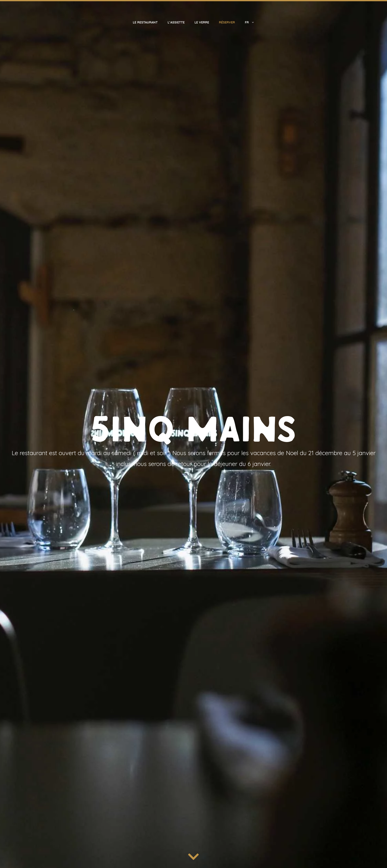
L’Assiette (176, 22)
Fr (252, 22)
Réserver (227, 22)
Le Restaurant (145, 22)
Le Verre (202, 22)
